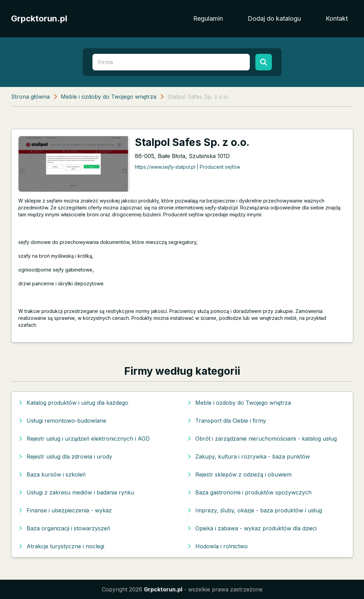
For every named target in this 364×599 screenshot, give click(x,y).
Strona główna (30, 97)
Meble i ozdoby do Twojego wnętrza (109, 97)
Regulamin (208, 18)
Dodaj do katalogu (274, 18)
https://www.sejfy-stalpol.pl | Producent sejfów (188, 167)
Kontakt (337, 18)
